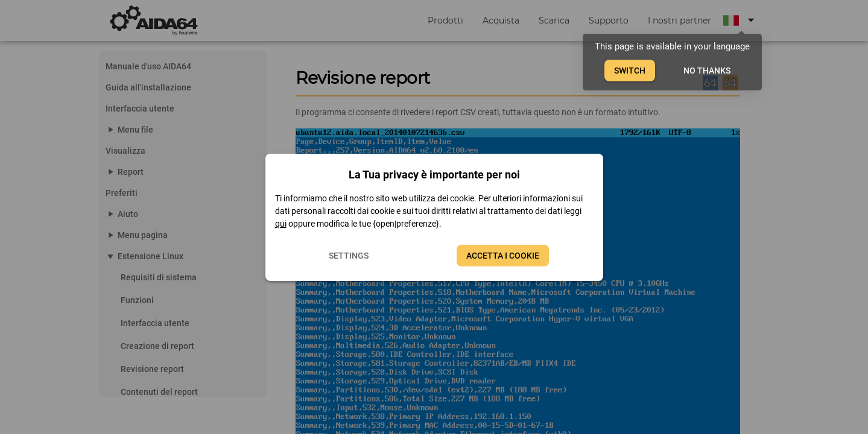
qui (281, 224)
